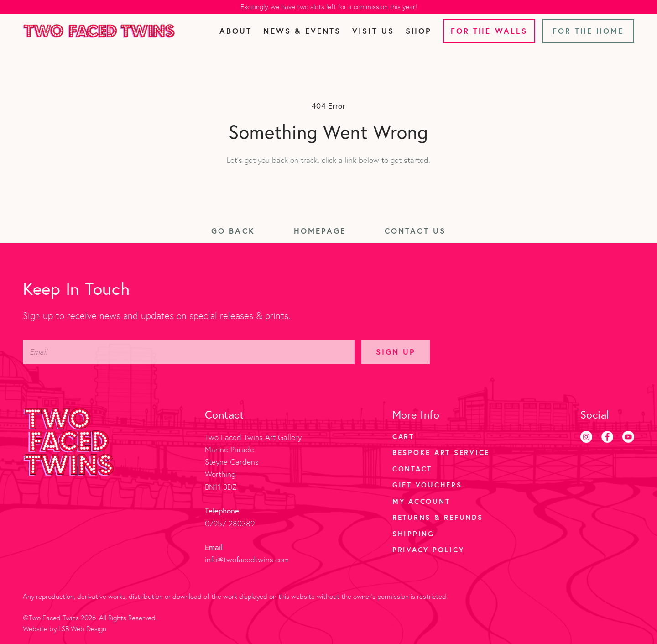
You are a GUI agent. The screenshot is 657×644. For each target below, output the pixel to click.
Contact (412, 469)
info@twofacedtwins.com (247, 559)
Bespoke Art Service (441, 452)
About (236, 31)
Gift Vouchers (427, 485)
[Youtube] (628, 437)
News (302, 31)
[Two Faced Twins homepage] (99, 31)
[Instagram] (586, 437)
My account (421, 501)
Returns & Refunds (438, 517)
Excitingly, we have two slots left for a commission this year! (329, 7)
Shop (419, 31)
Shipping (413, 534)
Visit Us (373, 31)
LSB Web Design (82, 629)
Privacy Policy (428, 550)
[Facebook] (607, 437)
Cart (403, 436)
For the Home (588, 31)
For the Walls (489, 31)
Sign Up (396, 352)
